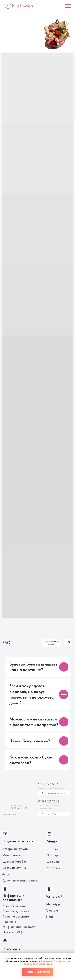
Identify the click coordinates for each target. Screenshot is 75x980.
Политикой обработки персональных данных (47, 962)
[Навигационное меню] (68, 6)
